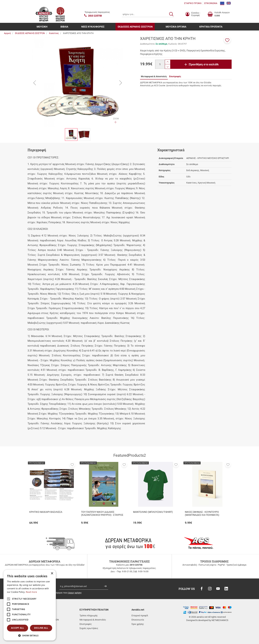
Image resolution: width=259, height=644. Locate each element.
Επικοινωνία (138, 620)
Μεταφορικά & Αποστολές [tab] (154, 76)
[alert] (30, 605)
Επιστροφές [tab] (175, 76)
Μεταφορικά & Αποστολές (93, 620)
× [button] (52, 574)
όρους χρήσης (75, 593)
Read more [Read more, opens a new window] (31, 592)
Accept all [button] (18, 628)
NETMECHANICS (220, 620)
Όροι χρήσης (138, 624)
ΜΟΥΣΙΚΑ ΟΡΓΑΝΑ (176, 27)
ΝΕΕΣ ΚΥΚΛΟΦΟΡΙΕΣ (93, 27)
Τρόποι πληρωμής (89, 616)
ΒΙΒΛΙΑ (64, 27)
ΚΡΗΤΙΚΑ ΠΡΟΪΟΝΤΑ (211, 27)
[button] (227, 40)
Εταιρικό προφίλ (140, 616)
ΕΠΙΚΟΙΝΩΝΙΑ (211, 3)
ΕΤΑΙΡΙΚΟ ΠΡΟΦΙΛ (193, 3)
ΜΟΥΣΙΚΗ (42, 27)
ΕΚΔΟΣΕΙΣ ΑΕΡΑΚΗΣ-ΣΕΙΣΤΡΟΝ (135, 27)
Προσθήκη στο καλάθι (204, 64)
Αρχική (7, 33)
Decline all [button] (41, 628)
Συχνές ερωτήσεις (89, 628)
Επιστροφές (86, 624)
